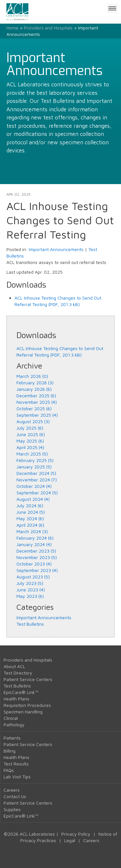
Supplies (12, 809)
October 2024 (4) (34, 486)
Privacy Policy (76, 834)
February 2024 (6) (35, 538)
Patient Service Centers (28, 679)
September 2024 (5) (37, 493)
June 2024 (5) (31, 512)
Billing (10, 751)
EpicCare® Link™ (21, 692)
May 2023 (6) (30, 596)
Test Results (16, 764)
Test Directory (18, 673)
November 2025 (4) (37, 402)
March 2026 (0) (32, 376)
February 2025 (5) (35, 460)
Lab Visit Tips (17, 777)
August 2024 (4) (33, 499)
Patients (12, 738)
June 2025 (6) (31, 434)
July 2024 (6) (30, 505)
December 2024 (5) (36, 473)
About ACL (14, 666)
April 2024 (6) (30, 525)
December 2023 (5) (36, 551)
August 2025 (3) (33, 421)
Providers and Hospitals (48, 28)
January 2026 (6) (34, 389)
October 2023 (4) (34, 564)
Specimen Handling (23, 712)
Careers (12, 790)
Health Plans (16, 699)
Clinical (11, 718)
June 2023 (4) (31, 590)
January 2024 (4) (34, 544)
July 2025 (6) (30, 428)
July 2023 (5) (30, 583)
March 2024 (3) (32, 531)
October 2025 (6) (34, 408)
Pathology (14, 725)
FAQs (9, 770)
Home (12, 28)
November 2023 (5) (37, 557)
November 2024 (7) (37, 480)
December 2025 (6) (36, 396)
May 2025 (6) (30, 441)
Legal (70, 840)
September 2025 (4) (37, 415)
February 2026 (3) (35, 383)
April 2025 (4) (30, 447)
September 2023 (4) (37, 570)
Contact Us (15, 796)
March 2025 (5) (32, 454)
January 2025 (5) (34, 467)
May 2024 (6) (30, 518)
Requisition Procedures (27, 705)
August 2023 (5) (33, 577)
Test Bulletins (30, 624)
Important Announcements (56, 249)
